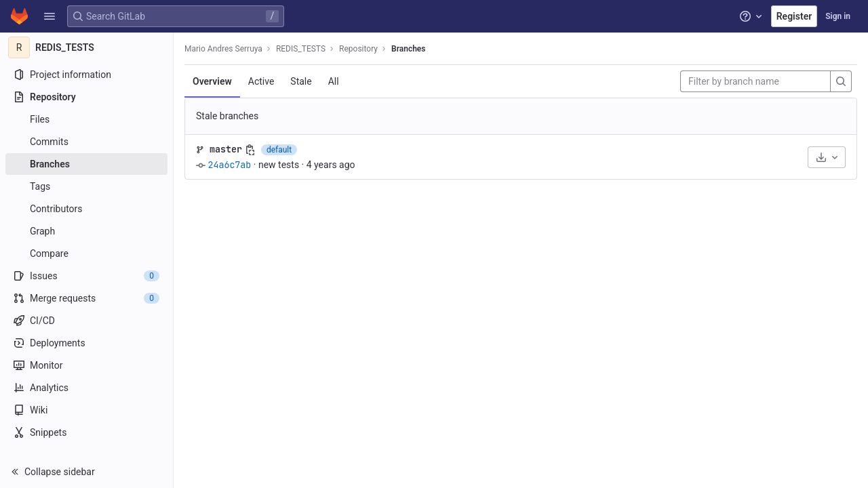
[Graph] (86, 231)
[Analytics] (86, 388)
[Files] (86, 119)
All (334, 81)
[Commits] (86, 142)
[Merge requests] (86, 298)
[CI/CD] (86, 321)
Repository (358, 49)
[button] (50, 16)
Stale (301, 81)
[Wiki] (86, 410)
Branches (408, 49)
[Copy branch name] (250, 150)
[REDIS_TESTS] (87, 47)
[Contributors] (86, 209)
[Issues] (86, 276)
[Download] (827, 157)
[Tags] (86, 186)
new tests (279, 165)
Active (261, 81)
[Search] (841, 81)
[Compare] (86, 253)
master (226, 149)
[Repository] (86, 97)
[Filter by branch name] (755, 81)
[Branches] (86, 164)
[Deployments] (86, 343)
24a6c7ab (229, 165)
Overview (212, 81)
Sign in (838, 16)
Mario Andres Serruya (223, 49)
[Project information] (86, 75)
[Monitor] (86, 365)
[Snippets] (86, 432)
